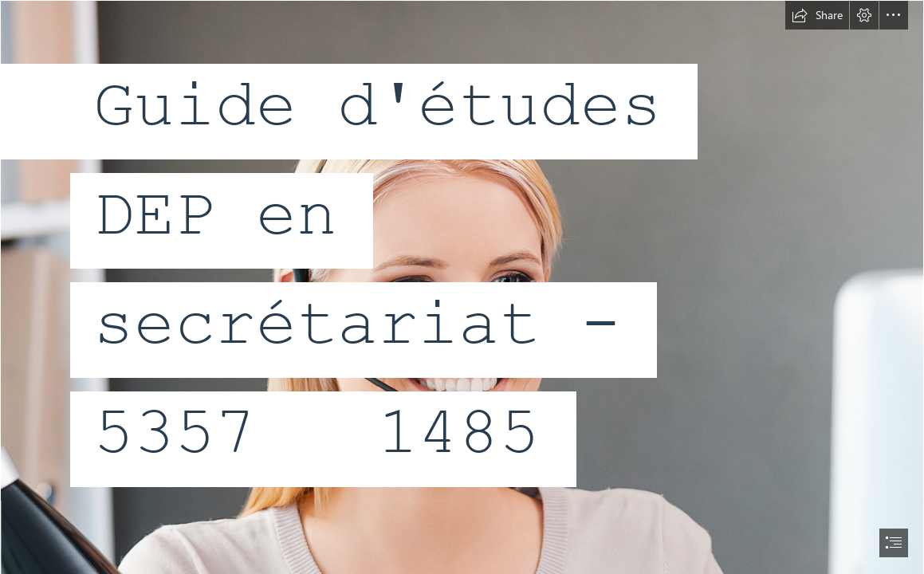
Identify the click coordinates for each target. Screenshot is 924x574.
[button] (817, 15)
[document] (462, 287)
